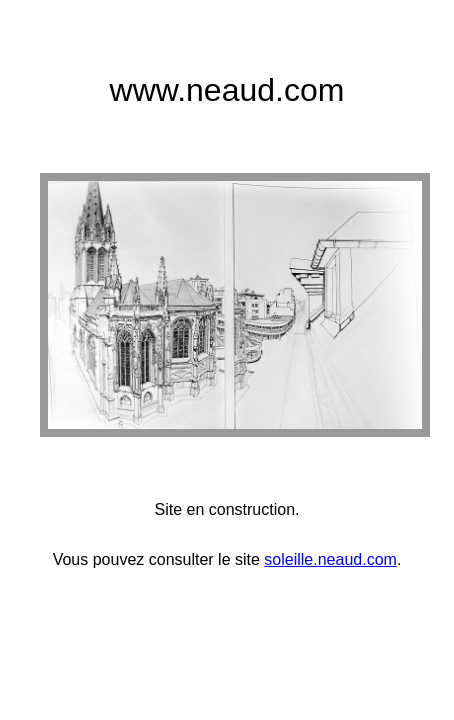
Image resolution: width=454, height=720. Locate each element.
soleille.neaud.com (330, 559)
